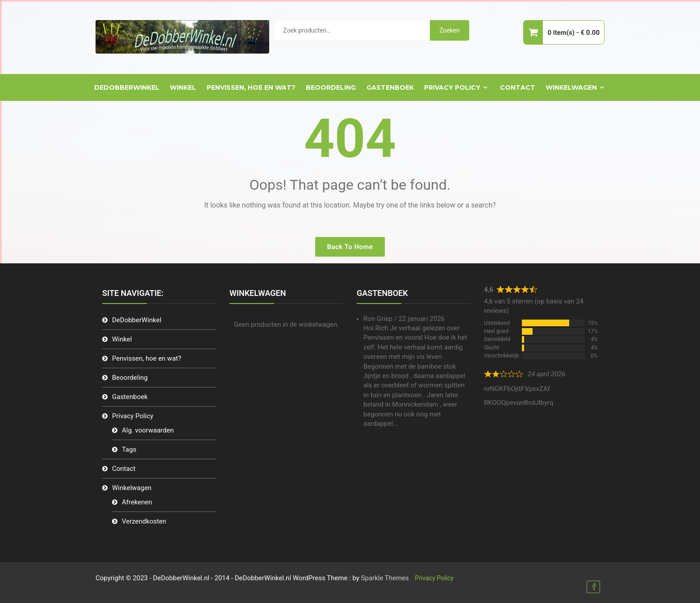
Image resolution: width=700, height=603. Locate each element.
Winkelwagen (571, 87)
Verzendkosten (144, 521)
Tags (129, 449)
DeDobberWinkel (127, 87)
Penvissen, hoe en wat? (251, 87)
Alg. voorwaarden (148, 430)
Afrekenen (137, 502)
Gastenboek (390, 87)
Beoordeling (331, 87)
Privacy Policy (452, 87)
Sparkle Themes (385, 578)
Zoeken (450, 30)
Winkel (183, 87)
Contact (518, 87)
